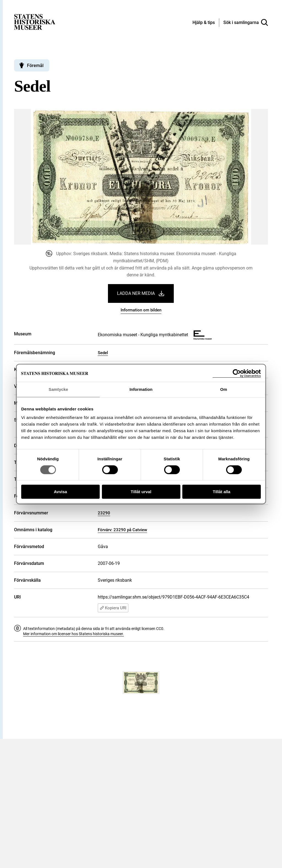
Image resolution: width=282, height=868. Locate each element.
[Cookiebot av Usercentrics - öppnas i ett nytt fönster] (237, 373)
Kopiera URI (113, 608)
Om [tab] (223, 389)
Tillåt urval (141, 492)
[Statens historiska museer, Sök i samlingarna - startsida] (35, 22)
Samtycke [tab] (59, 389)
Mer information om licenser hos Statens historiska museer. (74, 634)
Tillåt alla (222, 492)
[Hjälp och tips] (204, 23)
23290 (104, 513)
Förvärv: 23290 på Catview (122, 530)
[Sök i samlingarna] (246, 23)
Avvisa (61, 492)
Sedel (103, 353)
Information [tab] (141, 389)
